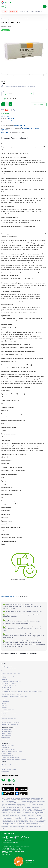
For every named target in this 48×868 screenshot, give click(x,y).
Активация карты (7, 731)
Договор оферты (6, 687)
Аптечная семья (6, 729)
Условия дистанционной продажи (11, 682)
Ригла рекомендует (37, 11)
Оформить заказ (39, 104)
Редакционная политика (9, 713)
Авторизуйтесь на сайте (8, 596)
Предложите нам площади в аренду (12, 752)
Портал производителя (8, 750)
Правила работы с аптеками (10, 725)
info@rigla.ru (8, 854)
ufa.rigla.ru (17, 800)
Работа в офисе (6, 768)
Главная (3, 19)
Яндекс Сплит (24, 11)
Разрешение (5, 680)
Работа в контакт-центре (9, 770)
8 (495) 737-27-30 (20, 806)
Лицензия (4, 678)
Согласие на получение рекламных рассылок (14, 697)
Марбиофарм (19, 126)
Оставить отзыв (6, 711)
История (4, 703)
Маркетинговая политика (9, 684)
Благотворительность (8, 709)
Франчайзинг (5, 748)
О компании (5, 701)
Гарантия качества (7, 717)
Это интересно (6, 672)
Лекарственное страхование (10, 715)
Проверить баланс (7, 735)
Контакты (4, 707)
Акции (4, 11)
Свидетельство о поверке (9, 719)
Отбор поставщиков (7, 754)
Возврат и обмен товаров (9, 686)
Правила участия (6, 733)
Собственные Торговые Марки (10, 757)
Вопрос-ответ (5, 739)
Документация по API (8, 755)
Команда (4, 705)
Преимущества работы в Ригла (10, 764)
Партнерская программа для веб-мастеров (14, 759)
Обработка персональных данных (11, 695)
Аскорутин (5, 132)
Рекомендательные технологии (10, 723)
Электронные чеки (7, 741)
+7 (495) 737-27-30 (8, 834)
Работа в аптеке (6, 766)
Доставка (4, 670)
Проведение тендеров (8, 746)
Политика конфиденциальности (11, 674)
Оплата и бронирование (9, 668)
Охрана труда (5, 772)
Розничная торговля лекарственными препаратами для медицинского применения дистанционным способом (22, 692)
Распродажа (13, 11)
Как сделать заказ (7, 666)
